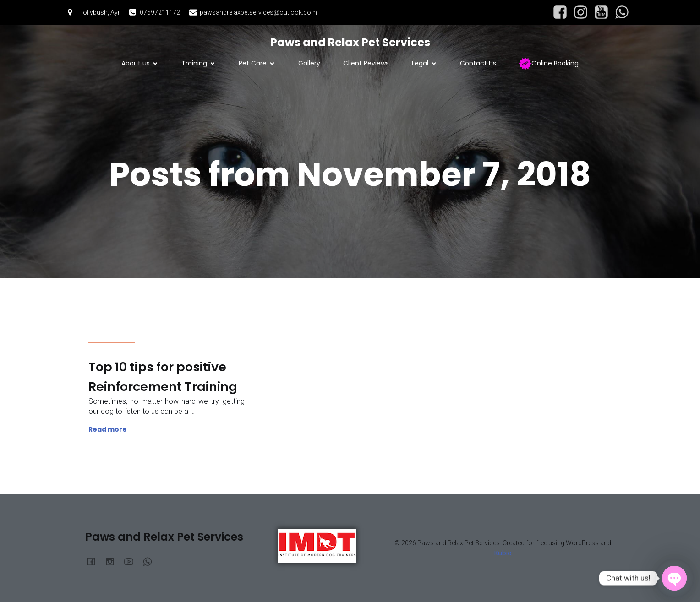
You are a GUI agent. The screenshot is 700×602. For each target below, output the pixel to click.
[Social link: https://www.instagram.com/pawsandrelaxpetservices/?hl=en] (581, 13)
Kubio (503, 553)
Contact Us (478, 63)
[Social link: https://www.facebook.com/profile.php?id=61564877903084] (560, 13)
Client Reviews (366, 63)
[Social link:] (622, 13)
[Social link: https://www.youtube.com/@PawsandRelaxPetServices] (601, 13)
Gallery (309, 63)
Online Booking (549, 63)
